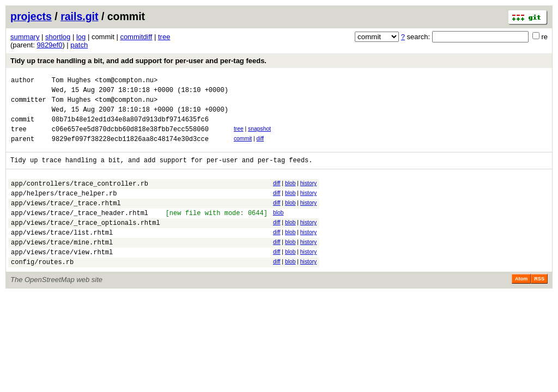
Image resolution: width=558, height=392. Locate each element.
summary (25, 37)
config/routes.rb (42, 289)
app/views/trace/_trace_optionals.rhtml (86, 244)
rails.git (79, 16)
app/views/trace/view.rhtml (62, 278)
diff (260, 148)
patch (79, 45)
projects (31, 16)
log (81, 37)
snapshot (259, 137)
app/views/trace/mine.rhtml (62, 267)
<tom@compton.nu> (126, 81)
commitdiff (136, 37)
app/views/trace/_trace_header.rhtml (80, 232)
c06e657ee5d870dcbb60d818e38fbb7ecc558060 (130, 139)
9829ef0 (49, 45)
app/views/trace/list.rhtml (62, 255)
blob (290, 196)
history (308, 196)
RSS (539, 307)
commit (243, 148)
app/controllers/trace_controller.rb (80, 198)
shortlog (58, 37)
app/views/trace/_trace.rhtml (66, 221)
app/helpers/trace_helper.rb (64, 209)
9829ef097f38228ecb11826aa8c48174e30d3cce (130, 150)
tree (164, 37)
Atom (521, 307)
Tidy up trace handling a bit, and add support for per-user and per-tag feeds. (138, 61)
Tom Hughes (71, 81)
